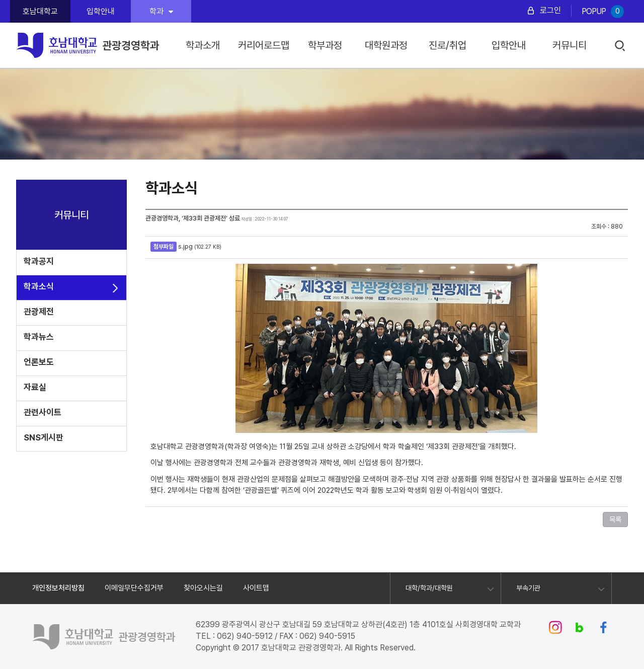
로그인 (550, 10)
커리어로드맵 (264, 45)
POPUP (603, 12)
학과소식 (39, 286)
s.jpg (185, 246)
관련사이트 (43, 412)
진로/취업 (448, 45)
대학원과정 (386, 45)
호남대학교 (40, 11)
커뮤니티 (570, 45)
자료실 (35, 387)
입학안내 (101, 11)
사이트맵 (256, 588)
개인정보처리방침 (58, 588)
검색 (621, 46)
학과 (161, 11)
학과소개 (203, 45)
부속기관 (528, 588)
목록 (615, 519)
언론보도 (39, 362)
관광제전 (39, 312)
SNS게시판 (44, 437)
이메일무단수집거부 (134, 588)
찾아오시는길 (203, 588)
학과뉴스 (39, 337)
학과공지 (39, 261)
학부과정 (325, 45)
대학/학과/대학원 (429, 588)
